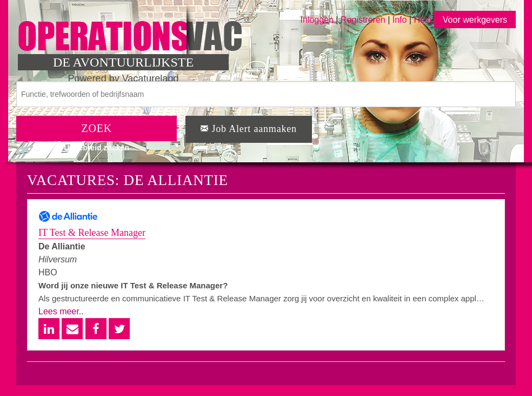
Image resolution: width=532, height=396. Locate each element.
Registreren (364, 20)
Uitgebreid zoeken (97, 148)
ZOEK (97, 128)
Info (400, 20)
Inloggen (317, 20)
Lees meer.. (61, 311)
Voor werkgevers (475, 20)
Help (423, 20)
